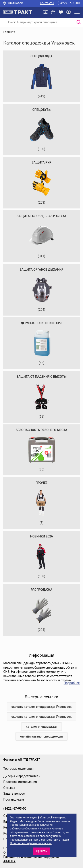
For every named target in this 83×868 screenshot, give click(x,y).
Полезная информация (20, 782)
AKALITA (9, 861)
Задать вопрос (14, 794)
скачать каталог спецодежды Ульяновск (41, 707)
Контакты (47, 3)
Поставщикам (14, 799)
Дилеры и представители (22, 776)
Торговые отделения (18, 769)
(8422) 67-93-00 (69, 3)
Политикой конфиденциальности (31, 843)
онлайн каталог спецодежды (41, 736)
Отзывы (9, 788)
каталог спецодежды (42, 727)
